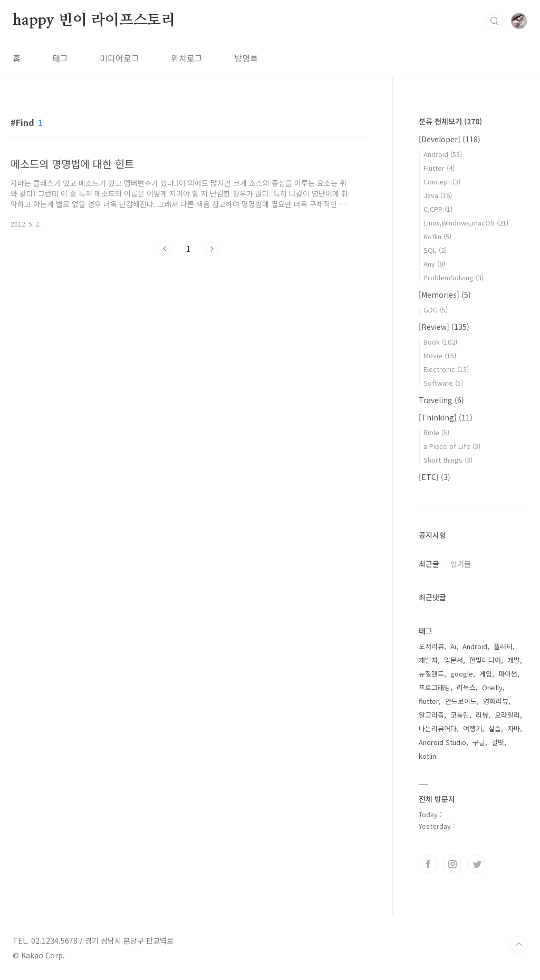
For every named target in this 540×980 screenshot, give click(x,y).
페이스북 (428, 864)
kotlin (427, 756)
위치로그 (187, 58)
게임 (486, 674)
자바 (514, 728)
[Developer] (450, 139)
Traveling (441, 400)
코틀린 (460, 715)
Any (434, 264)
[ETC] (435, 477)
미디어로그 (119, 58)
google (462, 674)
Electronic (446, 369)
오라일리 (507, 715)
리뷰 (482, 715)
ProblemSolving (454, 277)
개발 (514, 660)
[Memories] (445, 295)
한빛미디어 (485, 660)
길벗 (498, 742)
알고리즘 (431, 715)
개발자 (428, 660)
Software (443, 383)
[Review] (444, 327)
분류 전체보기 (450, 121)
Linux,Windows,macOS (466, 223)
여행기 (472, 728)
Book (440, 342)
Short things (448, 460)
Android (443, 154)
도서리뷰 (431, 646)
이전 (165, 249)
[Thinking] (446, 417)
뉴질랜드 (431, 674)
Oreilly (492, 687)
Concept (442, 182)
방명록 (246, 58)
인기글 (461, 564)
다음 (211, 249)
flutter (429, 701)
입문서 (454, 660)
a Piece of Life (452, 446)
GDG (436, 310)
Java (438, 195)
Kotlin (437, 236)
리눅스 (466, 687)
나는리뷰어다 (438, 728)
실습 (495, 728)
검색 (495, 21)
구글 (479, 742)
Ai (453, 646)
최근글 (429, 564)
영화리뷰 (496, 701)
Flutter (439, 168)
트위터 (477, 864)
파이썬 (508, 674)
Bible (436, 432)
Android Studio (442, 742)
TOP (519, 945)
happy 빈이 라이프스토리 (94, 21)
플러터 (503, 646)
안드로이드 (461, 701)
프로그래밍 (435, 687)
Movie (440, 355)
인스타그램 (452, 864)
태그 (60, 58)
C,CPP (438, 209)
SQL (435, 250)
